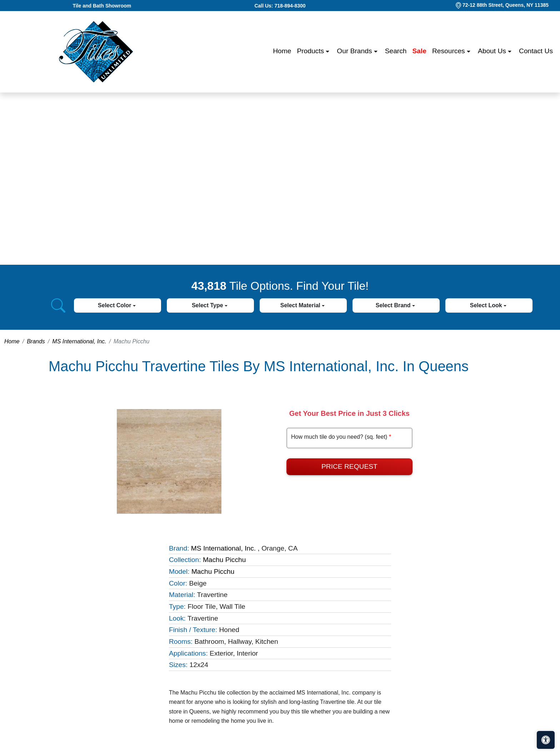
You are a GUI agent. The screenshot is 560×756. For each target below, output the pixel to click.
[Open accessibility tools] (546, 740)
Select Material (301, 305)
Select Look (487, 305)
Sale (419, 51)
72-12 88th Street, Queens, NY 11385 (506, 5)
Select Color (115, 305)
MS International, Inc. (79, 341)
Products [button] (311, 51)
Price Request (349, 466)
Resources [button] (449, 51)
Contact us (536, 51)
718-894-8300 (290, 6)
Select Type (208, 305)
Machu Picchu (224, 560)
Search (396, 51)
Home (282, 51)
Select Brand (394, 305)
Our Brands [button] (355, 51)
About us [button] (493, 51)
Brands (36, 341)
